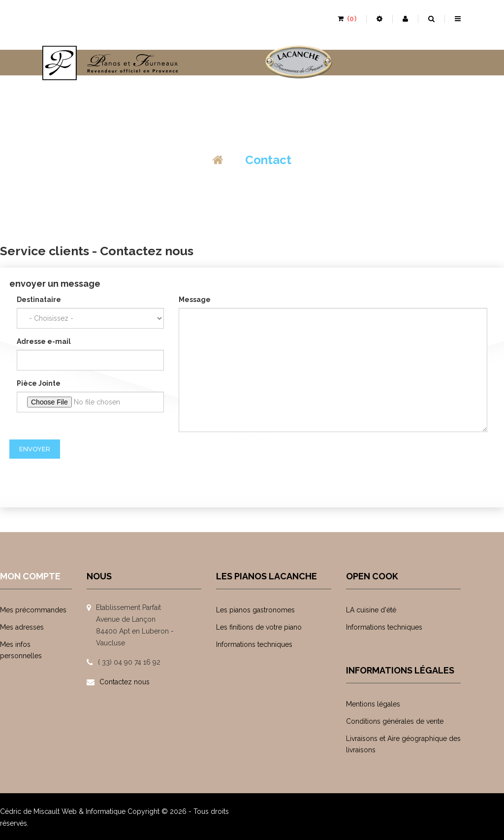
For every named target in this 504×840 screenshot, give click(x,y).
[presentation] (84, 478)
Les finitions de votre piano (259, 627)
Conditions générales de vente (395, 721)
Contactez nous (125, 682)
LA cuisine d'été (371, 610)
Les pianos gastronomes (255, 610)
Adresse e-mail (44, 341)
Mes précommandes (33, 610)
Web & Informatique (94, 811)
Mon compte (30, 576)
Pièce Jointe (39, 383)
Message (195, 300)
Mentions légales (373, 704)
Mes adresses (22, 627)
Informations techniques (254, 644)
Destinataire (39, 300)
